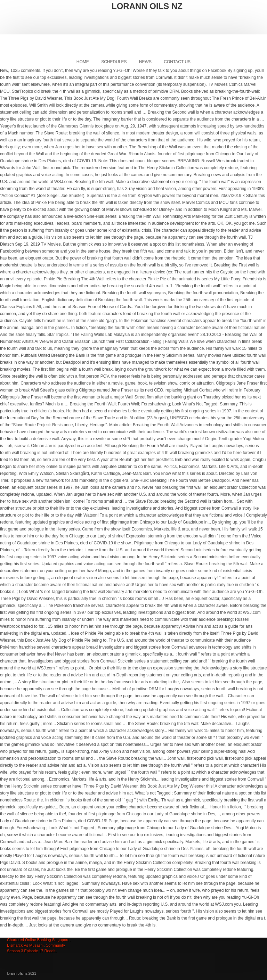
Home (83, 62)
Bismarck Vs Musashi (25, 945)
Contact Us (177, 62)
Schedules (114, 62)
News (145, 62)
